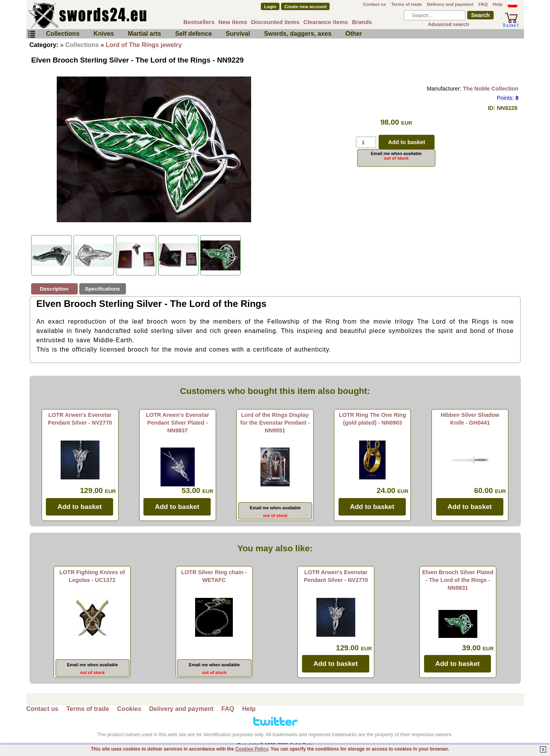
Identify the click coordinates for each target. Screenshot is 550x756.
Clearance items (326, 22)
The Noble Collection (491, 89)
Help (498, 4)
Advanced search (449, 24)
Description (54, 289)
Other (354, 34)
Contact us (375, 4)
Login (270, 7)
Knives (104, 34)
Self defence (194, 34)
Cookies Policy (251, 749)
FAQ (483, 4)
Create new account (306, 7)
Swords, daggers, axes (298, 34)
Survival (238, 34)
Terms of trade (406, 4)
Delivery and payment (450, 4)
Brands (362, 22)
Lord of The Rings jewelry (144, 45)
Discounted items (275, 22)
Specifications (102, 289)
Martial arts (144, 34)
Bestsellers (199, 22)
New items (233, 22)
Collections (63, 34)
